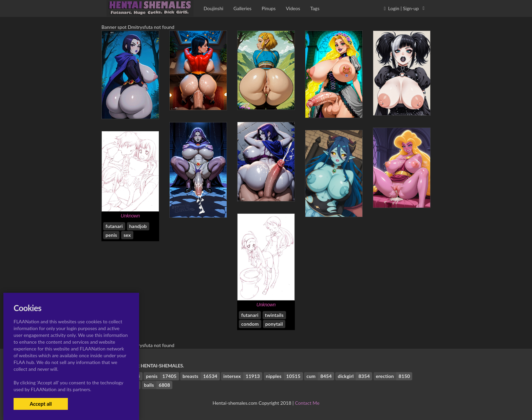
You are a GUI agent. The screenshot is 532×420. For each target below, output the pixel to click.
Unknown (130, 216)
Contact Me (307, 403)
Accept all (41, 404)
